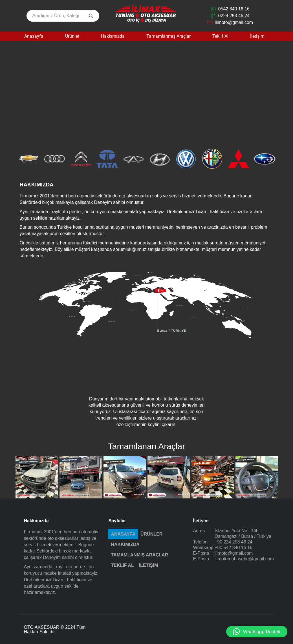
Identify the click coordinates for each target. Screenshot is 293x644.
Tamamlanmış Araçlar (168, 36)
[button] (22, 159)
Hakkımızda (113, 36)
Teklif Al (220, 36)
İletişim (257, 36)
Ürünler (72, 36)
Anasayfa (34, 36)
